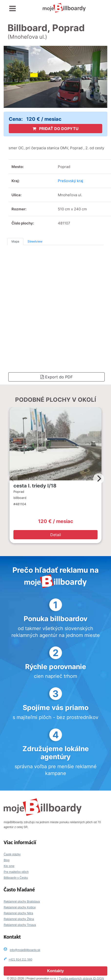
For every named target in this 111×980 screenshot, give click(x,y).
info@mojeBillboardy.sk (25, 950)
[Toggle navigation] (13, 9)
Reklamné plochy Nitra (18, 913)
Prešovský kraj (71, 181)
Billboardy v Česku (16, 878)
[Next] (99, 479)
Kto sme (9, 866)
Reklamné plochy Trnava (20, 925)
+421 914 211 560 (20, 960)
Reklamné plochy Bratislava (22, 902)
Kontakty (55, 971)
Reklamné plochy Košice (20, 907)
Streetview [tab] (35, 241)
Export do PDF (57, 377)
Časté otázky (12, 854)
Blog (7, 860)
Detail (56, 535)
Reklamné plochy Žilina (19, 919)
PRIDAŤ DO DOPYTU (55, 129)
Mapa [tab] (15, 241)
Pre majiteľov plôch (16, 872)
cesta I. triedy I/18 (35, 486)
